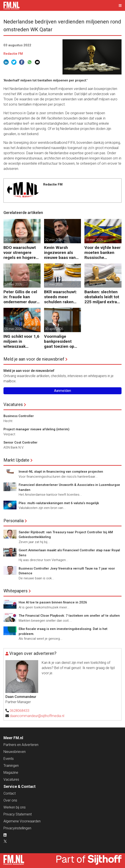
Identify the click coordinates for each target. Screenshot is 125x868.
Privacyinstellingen (17, 828)
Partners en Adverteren (21, 745)
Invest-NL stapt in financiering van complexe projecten (61, 472)
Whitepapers (16, 591)
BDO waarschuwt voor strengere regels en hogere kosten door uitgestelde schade (22, 253)
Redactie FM (13, 54)
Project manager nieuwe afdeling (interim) (36, 429)
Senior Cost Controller (21, 442)
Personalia (14, 521)
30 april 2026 (54, 329)
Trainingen (11, 766)
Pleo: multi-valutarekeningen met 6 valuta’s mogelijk (59, 503)
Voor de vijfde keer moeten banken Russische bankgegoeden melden (103, 253)
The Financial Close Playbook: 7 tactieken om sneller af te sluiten (69, 616)
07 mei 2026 (13, 284)
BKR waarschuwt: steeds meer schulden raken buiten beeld (60, 297)
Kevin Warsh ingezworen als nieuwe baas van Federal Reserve (60, 253)
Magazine (11, 773)
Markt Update (16, 460)
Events (9, 759)
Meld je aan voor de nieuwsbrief (34, 359)
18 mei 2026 (94, 240)
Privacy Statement (18, 814)
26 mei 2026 (13, 240)
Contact (10, 793)
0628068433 (20, 711)
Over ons (10, 800)
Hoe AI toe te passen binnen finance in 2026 (53, 602)
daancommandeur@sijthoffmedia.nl (37, 716)
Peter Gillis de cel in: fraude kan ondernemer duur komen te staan (20, 297)
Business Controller (19, 416)
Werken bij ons (15, 807)
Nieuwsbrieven (15, 752)
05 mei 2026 (94, 284)
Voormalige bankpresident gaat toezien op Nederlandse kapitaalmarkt (59, 341)
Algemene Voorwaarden (22, 821)
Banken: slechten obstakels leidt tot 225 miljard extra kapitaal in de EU (102, 297)
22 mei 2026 (54, 240)
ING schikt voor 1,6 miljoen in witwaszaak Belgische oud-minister (21, 341)
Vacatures (13, 404)
